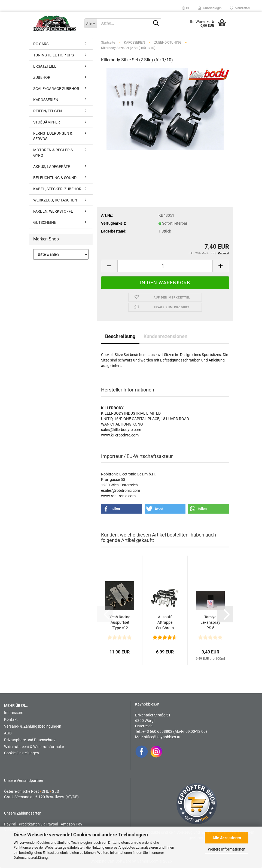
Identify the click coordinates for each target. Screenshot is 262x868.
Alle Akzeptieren (227, 838)
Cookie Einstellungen (22, 753)
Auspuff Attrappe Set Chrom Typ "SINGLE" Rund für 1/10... (165, 623)
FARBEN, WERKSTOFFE (53, 211)
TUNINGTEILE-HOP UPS (54, 55)
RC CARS (41, 44)
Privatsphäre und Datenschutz (30, 740)
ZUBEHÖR (42, 77)
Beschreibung (120, 336)
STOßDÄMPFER (47, 122)
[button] (186, 8)
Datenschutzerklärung (31, 858)
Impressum (14, 713)
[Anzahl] (165, 266)
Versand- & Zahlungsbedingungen (33, 726)
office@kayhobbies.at (162, 737)
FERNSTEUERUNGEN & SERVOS (53, 136)
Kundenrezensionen (165, 336)
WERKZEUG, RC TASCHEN (55, 200)
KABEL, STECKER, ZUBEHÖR (57, 189)
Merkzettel (240, 8)
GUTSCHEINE (45, 222)
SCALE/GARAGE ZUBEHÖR (56, 89)
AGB (8, 733)
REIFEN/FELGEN (48, 111)
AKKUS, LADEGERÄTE (52, 167)
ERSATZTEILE (45, 66)
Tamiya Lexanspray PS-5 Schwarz (210, 623)
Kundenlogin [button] (210, 8)
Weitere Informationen (227, 849)
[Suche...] (91, 23)
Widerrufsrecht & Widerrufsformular (34, 747)
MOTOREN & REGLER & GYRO (53, 153)
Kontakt (11, 719)
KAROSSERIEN (46, 100)
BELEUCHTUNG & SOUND (55, 178)
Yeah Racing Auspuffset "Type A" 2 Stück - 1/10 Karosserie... (120, 623)
